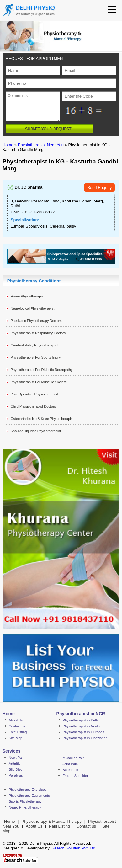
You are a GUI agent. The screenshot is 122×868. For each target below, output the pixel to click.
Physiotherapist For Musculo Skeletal (39, 382)
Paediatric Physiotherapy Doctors (36, 321)
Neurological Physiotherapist (32, 308)
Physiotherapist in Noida (81, 726)
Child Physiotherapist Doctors (33, 406)
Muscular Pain (74, 758)
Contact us (17, 726)
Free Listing (18, 732)
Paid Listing (59, 826)
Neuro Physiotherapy (25, 807)
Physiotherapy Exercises (28, 790)
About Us (16, 720)
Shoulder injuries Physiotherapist (36, 431)
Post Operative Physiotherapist (34, 394)
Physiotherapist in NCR (81, 714)
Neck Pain (17, 758)
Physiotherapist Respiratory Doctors (38, 333)
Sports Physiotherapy (25, 801)
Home (8, 145)
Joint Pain (70, 764)
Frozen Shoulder (75, 776)
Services (12, 751)
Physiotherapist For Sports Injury (36, 357)
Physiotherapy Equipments (29, 796)
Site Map (16, 738)
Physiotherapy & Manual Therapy (51, 821)
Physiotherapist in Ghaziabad (85, 738)
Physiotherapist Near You (41, 145)
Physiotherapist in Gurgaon (84, 732)
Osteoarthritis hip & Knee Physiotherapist (42, 419)
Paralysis (16, 775)
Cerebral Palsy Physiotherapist (34, 345)
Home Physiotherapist (28, 296)
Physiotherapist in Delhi (81, 720)
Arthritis (15, 764)
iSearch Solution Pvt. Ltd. (74, 848)
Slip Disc (16, 769)
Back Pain (71, 770)
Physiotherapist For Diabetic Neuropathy (42, 370)
